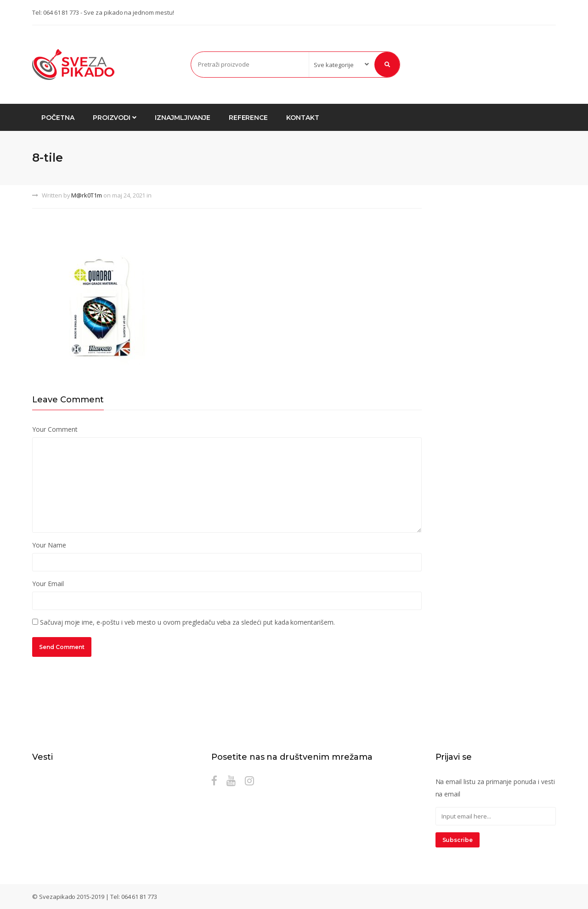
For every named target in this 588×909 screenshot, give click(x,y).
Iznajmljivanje (182, 118)
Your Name (49, 545)
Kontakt (303, 118)
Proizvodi (115, 118)
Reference (249, 118)
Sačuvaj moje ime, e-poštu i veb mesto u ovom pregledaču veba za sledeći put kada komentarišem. (187, 622)
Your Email (48, 584)
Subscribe (458, 840)
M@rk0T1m (87, 195)
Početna (58, 118)
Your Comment (55, 429)
